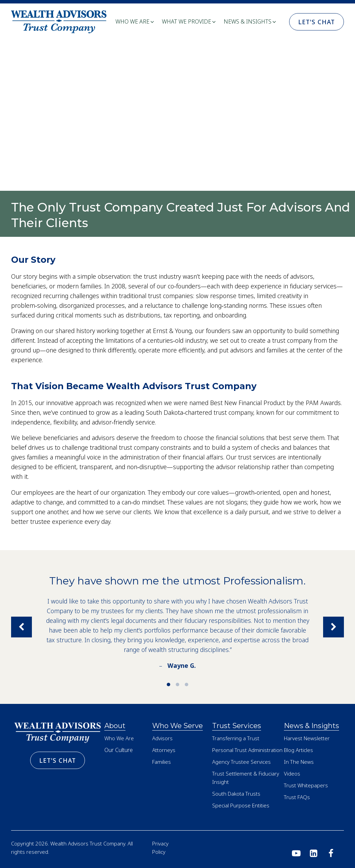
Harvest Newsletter (307, 738)
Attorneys (164, 750)
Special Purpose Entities (241, 805)
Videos (292, 773)
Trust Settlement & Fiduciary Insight (246, 778)
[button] (135, 22)
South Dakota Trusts (236, 794)
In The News (299, 762)
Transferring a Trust (236, 738)
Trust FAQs (297, 797)
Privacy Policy (160, 848)
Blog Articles (298, 750)
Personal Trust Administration (247, 750)
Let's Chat (317, 22)
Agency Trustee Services (241, 762)
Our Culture (119, 750)
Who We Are (119, 738)
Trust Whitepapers (306, 785)
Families (162, 762)
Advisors (162, 738)
